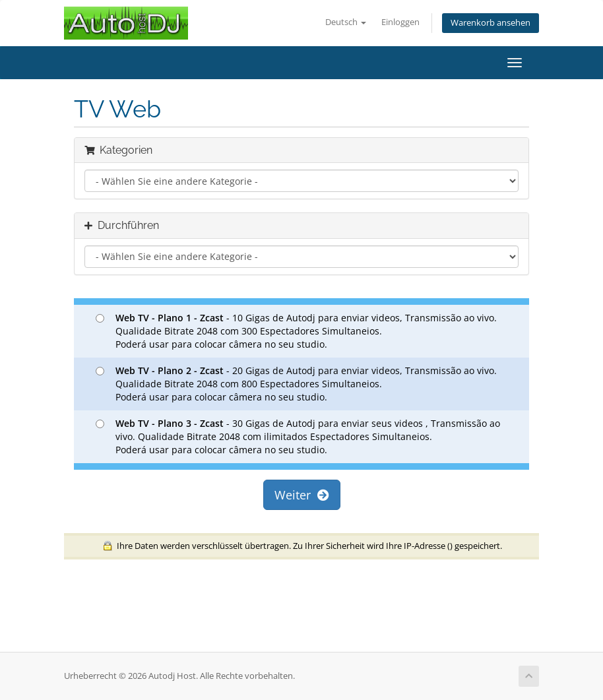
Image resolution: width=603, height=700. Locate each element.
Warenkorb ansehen (491, 23)
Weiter (302, 495)
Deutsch (346, 22)
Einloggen (400, 22)
